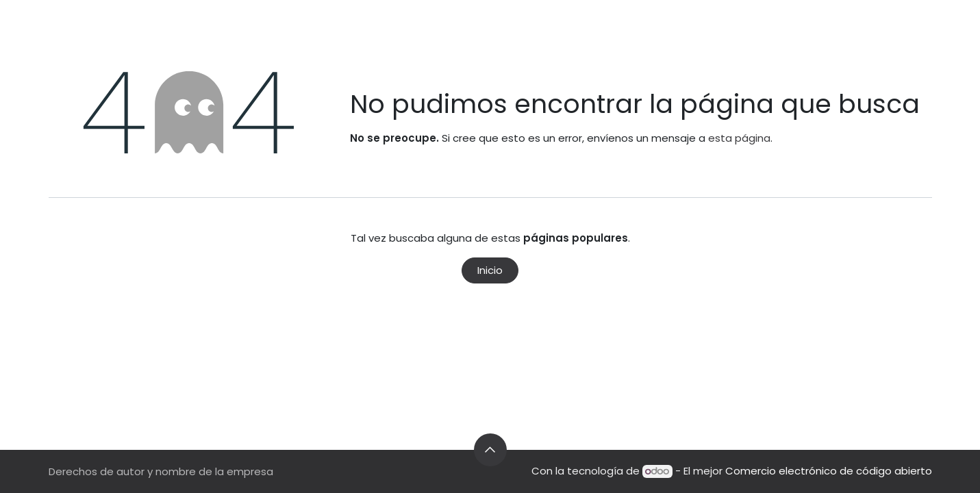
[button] (490, 450)
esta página (739, 138)
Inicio (490, 270)
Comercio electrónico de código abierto (829, 471)
